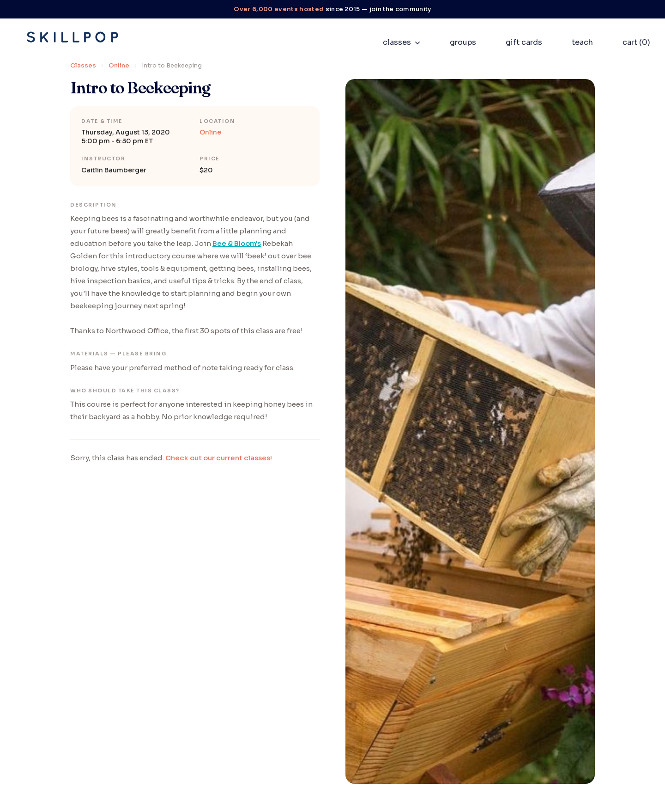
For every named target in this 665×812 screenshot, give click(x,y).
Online (119, 65)
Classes (83, 65)
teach (582, 42)
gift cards (524, 42)
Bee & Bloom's (237, 243)
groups (463, 42)
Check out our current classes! (219, 458)
